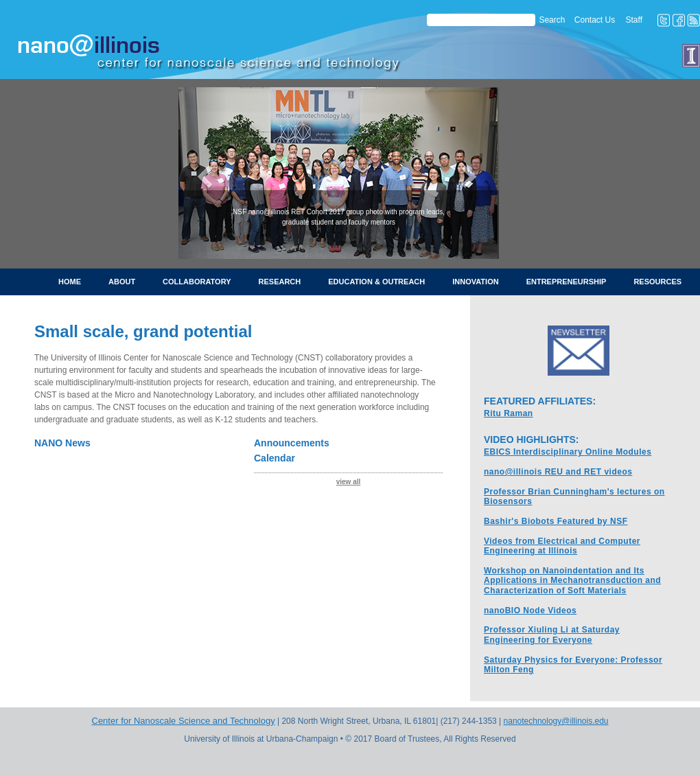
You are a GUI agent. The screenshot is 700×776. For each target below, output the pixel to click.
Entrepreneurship (567, 282)
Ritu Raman (509, 413)
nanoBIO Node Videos (530, 610)
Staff (634, 20)
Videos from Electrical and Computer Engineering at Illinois (562, 546)
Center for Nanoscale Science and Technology (184, 721)
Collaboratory (197, 282)
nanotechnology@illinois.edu (556, 721)
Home (70, 282)
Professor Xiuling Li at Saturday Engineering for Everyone (552, 635)
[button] (202, 173)
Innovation (475, 282)
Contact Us (595, 20)
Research (280, 282)
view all (349, 482)
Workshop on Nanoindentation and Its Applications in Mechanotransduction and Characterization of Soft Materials (572, 581)
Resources (657, 282)
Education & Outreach (376, 282)
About (122, 282)
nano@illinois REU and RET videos (558, 472)
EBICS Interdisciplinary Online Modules (568, 452)
